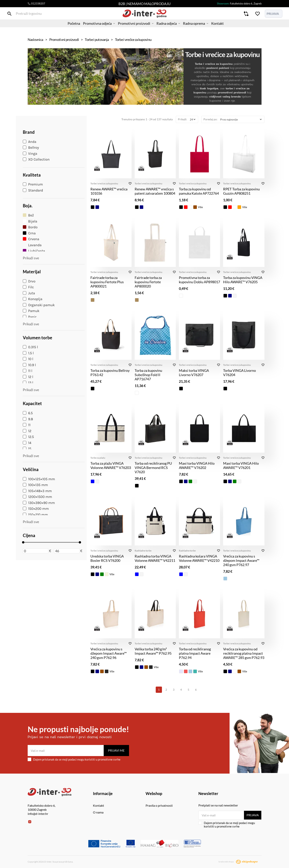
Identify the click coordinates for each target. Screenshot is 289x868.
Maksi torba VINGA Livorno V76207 (194, 373)
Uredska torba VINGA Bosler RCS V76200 (107, 558)
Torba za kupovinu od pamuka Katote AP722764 (199, 191)
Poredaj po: (210, 119)
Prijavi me (116, 750)
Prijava (252, 815)
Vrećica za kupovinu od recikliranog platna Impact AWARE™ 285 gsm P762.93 (244, 653)
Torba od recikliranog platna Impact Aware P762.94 (195, 653)
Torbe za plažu (98, 458)
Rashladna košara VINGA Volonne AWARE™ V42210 (199, 558)
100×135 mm (35, 485)
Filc (28, 287)
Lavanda (32, 245)
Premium (33, 184)
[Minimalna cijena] (36, 551)
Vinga (30, 154)
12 (27, 431)
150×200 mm (36, 509)
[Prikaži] (193, 119)
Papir (30, 317)
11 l (28, 371)
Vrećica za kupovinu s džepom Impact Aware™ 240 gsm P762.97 (241, 560)
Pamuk (31, 311)
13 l (28, 383)
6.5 (28, 413)
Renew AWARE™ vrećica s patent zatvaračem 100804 (155, 191)
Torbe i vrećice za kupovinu (104, 183)
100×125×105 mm (39, 479)
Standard (33, 190)
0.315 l (30, 347)
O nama (98, 812)
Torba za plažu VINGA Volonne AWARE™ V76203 (111, 465)
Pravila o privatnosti (159, 805)
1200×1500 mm (38, 497)
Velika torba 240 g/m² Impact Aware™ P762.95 (153, 651)
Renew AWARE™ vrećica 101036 (109, 191)
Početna (66, 28)
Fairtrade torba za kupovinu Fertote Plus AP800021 (107, 282)
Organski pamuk (39, 305)
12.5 (28, 437)
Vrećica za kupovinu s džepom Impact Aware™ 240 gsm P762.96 (109, 653)
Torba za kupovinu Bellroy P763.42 (110, 373)
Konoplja (33, 299)
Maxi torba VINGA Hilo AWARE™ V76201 (241, 465)
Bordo (30, 227)
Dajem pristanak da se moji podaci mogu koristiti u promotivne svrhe (74, 759)
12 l (28, 377)
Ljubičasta (34, 251)
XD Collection (36, 159)
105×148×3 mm (37, 491)
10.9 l (29, 365)
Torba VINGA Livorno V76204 (240, 373)
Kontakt (226, 28)
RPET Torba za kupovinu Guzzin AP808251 (241, 191)
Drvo (29, 281)
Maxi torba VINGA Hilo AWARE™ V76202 (197, 465)
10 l (28, 359)
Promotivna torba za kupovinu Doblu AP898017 (199, 280)
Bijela (30, 221)
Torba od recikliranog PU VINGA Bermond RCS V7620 (153, 468)
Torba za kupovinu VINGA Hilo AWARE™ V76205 (243, 280)
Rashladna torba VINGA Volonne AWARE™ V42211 (155, 558)
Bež (28, 215)
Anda (30, 142)
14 (27, 443)
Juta (29, 293)
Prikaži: (183, 119)
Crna (29, 233)
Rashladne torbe (143, 551)
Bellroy (31, 148)
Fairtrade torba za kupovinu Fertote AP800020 (148, 282)
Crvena (31, 239)
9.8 (28, 419)
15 (27, 449)
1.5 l (28, 353)
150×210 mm (35, 515)
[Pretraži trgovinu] (30, 15)
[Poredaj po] (241, 119)
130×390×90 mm (39, 503)
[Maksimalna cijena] (67, 551)
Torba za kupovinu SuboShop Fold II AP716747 (148, 375)
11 (27, 425)
